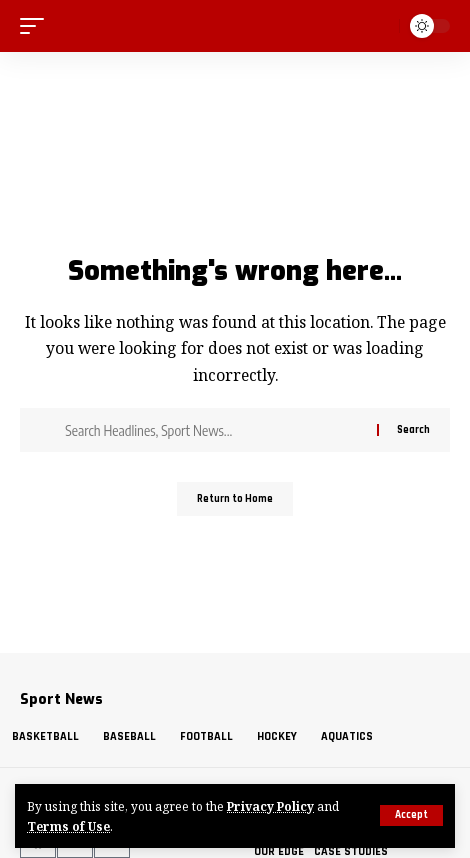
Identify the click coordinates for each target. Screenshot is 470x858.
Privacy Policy (270, 806)
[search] (381, 25)
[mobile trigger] (37, 26)
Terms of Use (68, 826)
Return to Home (235, 499)
